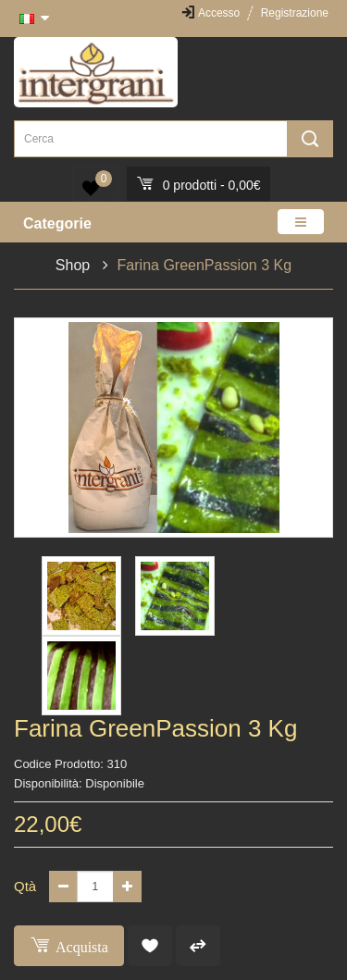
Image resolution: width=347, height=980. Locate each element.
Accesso (219, 13)
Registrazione (295, 13)
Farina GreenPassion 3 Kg (205, 265)
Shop (73, 265)
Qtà (25, 886)
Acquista (69, 944)
